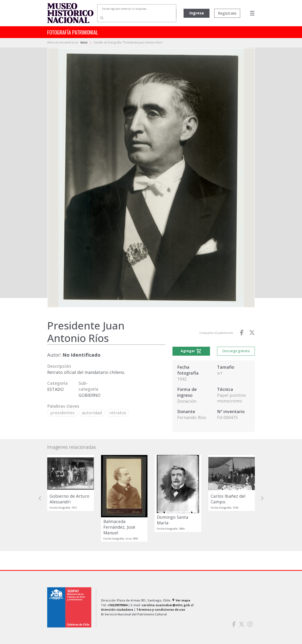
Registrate (227, 13)
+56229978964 (117, 605)
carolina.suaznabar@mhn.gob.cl (168, 605)
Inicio (84, 42)
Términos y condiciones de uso (161, 609)
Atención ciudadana (117, 609)
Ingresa (197, 13)
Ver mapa (181, 600)
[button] (40, 498)
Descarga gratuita (236, 351)
